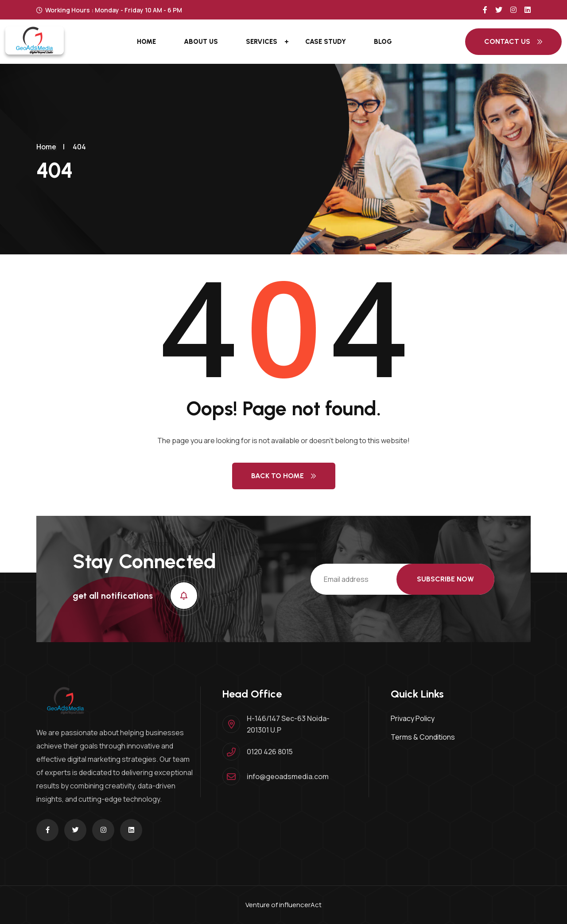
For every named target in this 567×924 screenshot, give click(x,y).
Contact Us (513, 41)
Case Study (326, 42)
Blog (383, 42)
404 (79, 147)
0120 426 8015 (270, 752)
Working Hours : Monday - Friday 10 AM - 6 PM (109, 10)
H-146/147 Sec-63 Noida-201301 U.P (288, 724)
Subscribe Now (445, 579)
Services (262, 42)
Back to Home (284, 476)
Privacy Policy (413, 718)
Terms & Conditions (423, 737)
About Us (201, 42)
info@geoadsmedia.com (288, 776)
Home (146, 42)
